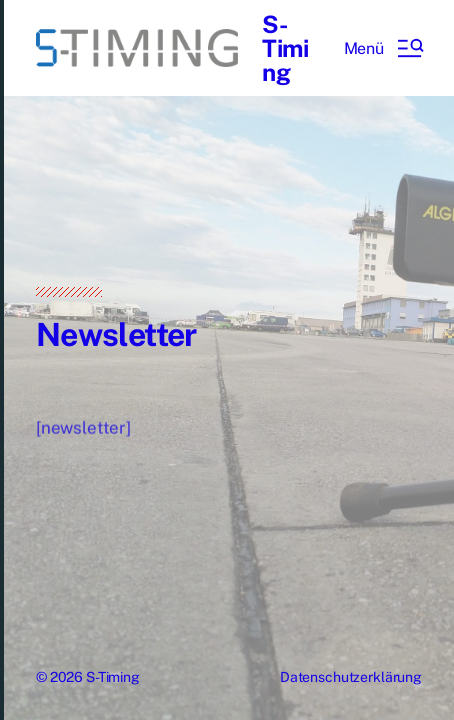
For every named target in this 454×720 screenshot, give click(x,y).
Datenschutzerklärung (351, 677)
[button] (383, 48)
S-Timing (285, 48)
